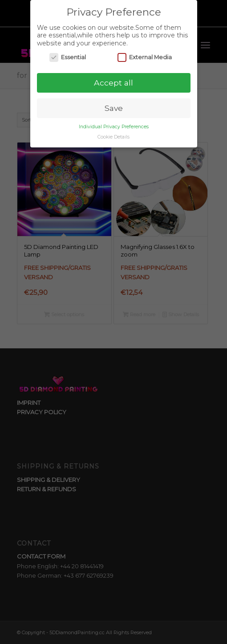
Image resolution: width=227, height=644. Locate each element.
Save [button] (114, 108)
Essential (68, 57)
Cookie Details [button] (113, 137)
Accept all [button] (113, 82)
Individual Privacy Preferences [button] (114, 126)
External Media (145, 57)
